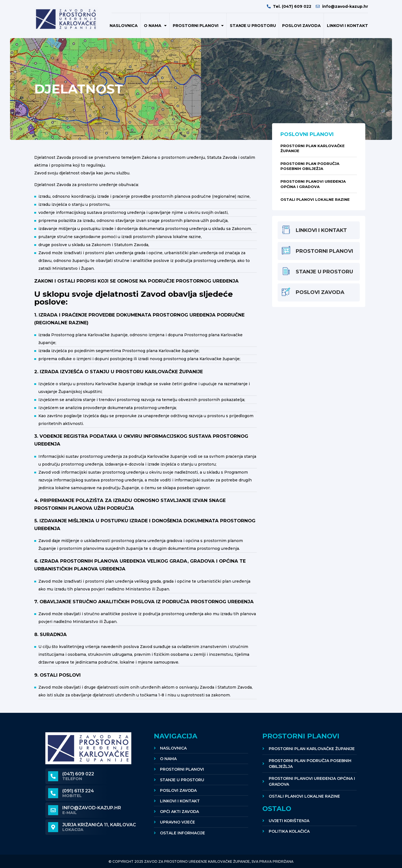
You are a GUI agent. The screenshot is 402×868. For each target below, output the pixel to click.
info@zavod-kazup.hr (92, 808)
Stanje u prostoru (253, 26)
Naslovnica (124, 26)
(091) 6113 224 (78, 791)
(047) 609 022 (78, 774)
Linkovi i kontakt (347, 26)
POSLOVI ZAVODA (301, 26)
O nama (155, 26)
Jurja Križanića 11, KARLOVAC (99, 825)
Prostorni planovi (198, 26)
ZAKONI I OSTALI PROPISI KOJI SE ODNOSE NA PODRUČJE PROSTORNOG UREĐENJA (136, 281)
